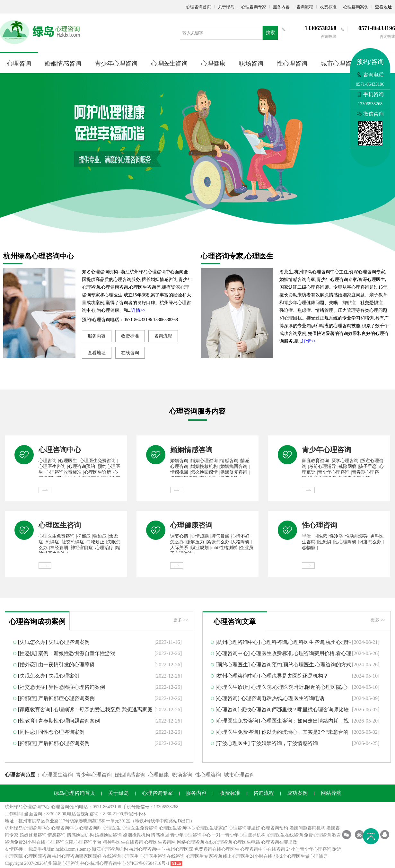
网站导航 (331, 793)
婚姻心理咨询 (204, 461)
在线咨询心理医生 (121, 856)
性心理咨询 (292, 63)
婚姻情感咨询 (63, 63)
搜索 (270, 33)
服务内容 (281, 7)
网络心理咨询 (190, 842)
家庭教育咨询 (315, 461)
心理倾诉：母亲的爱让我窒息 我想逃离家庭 (103, 710)
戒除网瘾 (347, 466)
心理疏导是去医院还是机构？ (295, 676)
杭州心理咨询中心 (238, 642)
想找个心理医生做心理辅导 (301, 856)
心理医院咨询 (38, 856)
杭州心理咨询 (104, 863)
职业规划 (200, 548)
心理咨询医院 (60, 842)
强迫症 (100, 536)
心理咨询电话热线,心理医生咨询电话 (283, 698)
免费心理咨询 (317, 835)
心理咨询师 (90, 828)
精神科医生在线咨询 (123, 842)
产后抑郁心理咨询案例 (64, 743)
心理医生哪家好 (212, 828)
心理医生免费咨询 (98, 461)
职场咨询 (251, 63)
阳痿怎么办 (370, 542)
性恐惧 (325, 542)
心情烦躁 (200, 536)
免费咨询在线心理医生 (217, 849)
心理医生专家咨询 (204, 856)
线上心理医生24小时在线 (248, 856)
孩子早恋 (368, 466)
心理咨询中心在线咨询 (263, 849)
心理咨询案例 (356, 7)
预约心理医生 (233, 665)
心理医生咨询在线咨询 (162, 856)
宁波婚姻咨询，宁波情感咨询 (285, 743)
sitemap (84, 849)
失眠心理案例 (64, 676)
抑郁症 (84, 536)
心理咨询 (19, 63)
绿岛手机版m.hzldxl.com (52, 849)
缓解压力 (195, 542)
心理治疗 (104, 548)
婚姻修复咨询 (234, 472)
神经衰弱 (59, 548)
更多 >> (181, 620)
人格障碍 (241, 542)
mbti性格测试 (224, 548)
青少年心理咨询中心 (190, 835)
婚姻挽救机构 (204, 466)
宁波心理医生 (233, 743)
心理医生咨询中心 (177, 828)
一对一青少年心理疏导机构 (239, 835)
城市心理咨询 (339, 63)
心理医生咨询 (169, 63)
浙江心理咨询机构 (110, 849)
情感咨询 (229, 461)
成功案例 (297, 793)
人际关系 (179, 548)
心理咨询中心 (60, 450)
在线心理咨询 (218, 842)
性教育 (27, 721)
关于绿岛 (226, 7)
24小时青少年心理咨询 (309, 849)
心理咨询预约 (82, 466)
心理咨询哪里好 (244, 828)
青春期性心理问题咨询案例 (69, 721)
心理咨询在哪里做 (279, 842)
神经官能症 (82, 548)
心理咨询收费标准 (64, 472)
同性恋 (320, 536)
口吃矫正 (95, 542)
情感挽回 (179, 472)
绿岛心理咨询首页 (75, 793)
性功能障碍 (356, 536)
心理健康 (213, 63)
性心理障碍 (345, 542)
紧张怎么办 (218, 542)
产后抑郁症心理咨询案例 (66, 698)
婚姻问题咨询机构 (307, 828)
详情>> (138, 310)
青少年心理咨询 (116, 63)
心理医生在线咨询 (285, 835)
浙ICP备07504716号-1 (148, 863)
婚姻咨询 (179, 461)
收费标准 (328, 7)
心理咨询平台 (88, 842)
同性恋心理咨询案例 (61, 732)
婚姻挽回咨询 (234, 466)
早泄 (306, 536)
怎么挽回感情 (204, 472)
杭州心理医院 (180, 849)
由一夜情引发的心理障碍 (66, 665)
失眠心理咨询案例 (69, 642)
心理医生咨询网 (160, 842)
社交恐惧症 (73, 542)
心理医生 (68, 461)
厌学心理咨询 (345, 461)
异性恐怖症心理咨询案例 (77, 687)
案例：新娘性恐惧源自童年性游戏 (77, 653)
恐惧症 (52, 542)
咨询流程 (305, 7)
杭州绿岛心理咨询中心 (27, 828)
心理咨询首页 (198, 7)
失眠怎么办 (32, 642)
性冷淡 (336, 536)
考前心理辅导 (322, 466)
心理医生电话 (247, 842)
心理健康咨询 (191, 525)
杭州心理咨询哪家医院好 (77, 856)
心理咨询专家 (254, 7)
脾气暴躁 (220, 536)
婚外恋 (27, 665)
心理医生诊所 (98, 472)
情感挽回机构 (80, 835)
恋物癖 (309, 548)
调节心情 (179, 536)
